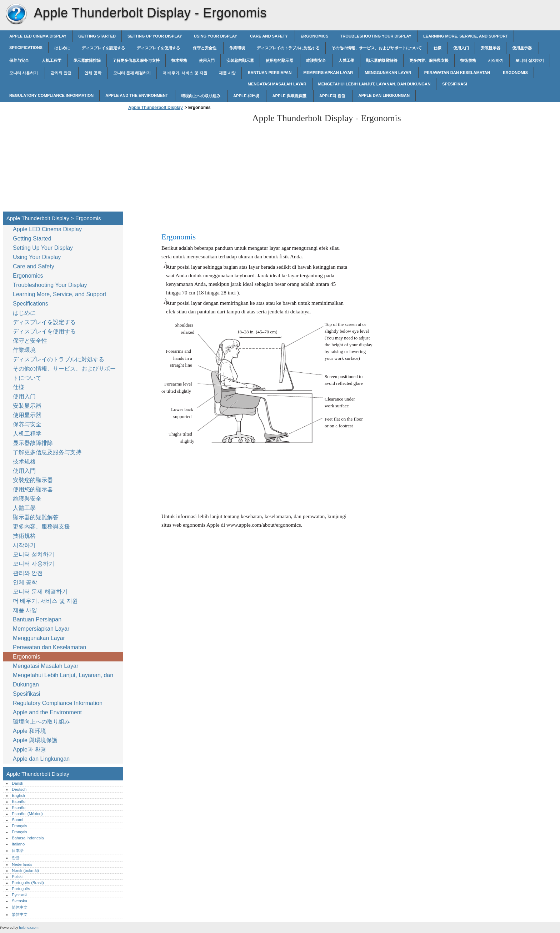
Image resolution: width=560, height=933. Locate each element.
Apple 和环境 (247, 96)
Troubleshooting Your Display (376, 36)
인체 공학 (93, 73)
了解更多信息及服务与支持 (136, 60)
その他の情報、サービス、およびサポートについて (377, 48)
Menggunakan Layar (388, 73)
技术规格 (179, 60)
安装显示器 (491, 48)
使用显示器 (522, 48)
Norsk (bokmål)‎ (25, 870)
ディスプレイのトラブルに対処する (288, 48)
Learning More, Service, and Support (466, 36)
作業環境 (237, 48)
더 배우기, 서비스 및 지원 (185, 73)
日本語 (18, 850)
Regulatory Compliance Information (51, 95)
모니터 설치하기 (530, 60)
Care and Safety (269, 36)
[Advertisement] (186, 163)
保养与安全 (20, 60)
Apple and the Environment (137, 95)
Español (19, 802)
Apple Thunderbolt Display (16, 14)
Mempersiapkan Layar (328, 73)
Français (19, 826)
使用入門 (207, 60)
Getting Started (97, 36)
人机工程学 (52, 60)
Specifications (26, 48)
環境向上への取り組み (201, 96)
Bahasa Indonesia (28, 838)
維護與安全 (316, 60)
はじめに (62, 48)
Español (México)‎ (27, 814)
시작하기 (496, 60)
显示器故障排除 (87, 60)
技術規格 (468, 60)
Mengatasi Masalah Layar (277, 84)
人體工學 (346, 60)
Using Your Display (216, 36)
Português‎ (21, 889)
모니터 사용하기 (24, 73)
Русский (19, 895)
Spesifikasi (455, 84)
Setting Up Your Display (155, 36)
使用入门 (461, 48)
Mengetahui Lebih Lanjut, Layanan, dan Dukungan (374, 84)
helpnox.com (29, 927)
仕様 (437, 48)
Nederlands (22, 864)
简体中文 (20, 907)
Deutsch (19, 789)
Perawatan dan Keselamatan (458, 73)
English (18, 795)
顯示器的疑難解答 (382, 60)
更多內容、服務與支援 (429, 60)
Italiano (18, 844)
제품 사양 (227, 73)
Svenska (19, 901)
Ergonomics (315, 36)
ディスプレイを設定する (103, 48)
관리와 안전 (62, 73)
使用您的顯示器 (280, 60)
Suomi (17, 820)
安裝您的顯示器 (240, 60)
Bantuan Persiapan (269, 73)
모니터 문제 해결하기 (132, 73)
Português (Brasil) (28, 883)
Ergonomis (515, 73)
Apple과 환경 (333, 96)
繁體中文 (20, 914)
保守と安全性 (205, 48)
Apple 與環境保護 (290, 96)
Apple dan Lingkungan (384, 95)
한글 (16, 858)
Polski (17, 877)
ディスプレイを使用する (159, 48)
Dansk (17, 783)
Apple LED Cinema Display (38, 36)
